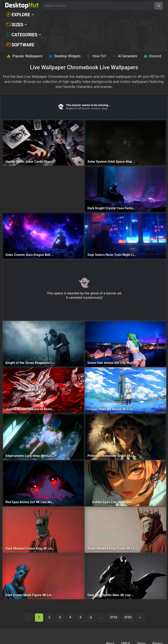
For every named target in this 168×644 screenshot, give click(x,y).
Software (20, 45)
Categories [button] (22, 35)
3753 (128, 617)
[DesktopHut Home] (22, 6)
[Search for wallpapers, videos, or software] (98, 6)
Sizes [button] (15, 25)
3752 (114, 617)
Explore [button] (18, 15)
